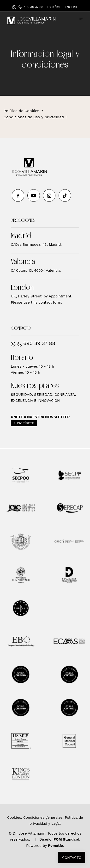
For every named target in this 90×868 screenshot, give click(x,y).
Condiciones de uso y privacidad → (36, 117)
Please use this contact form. (36, 302)
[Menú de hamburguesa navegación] (81, 19)
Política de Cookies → (23, 111)
